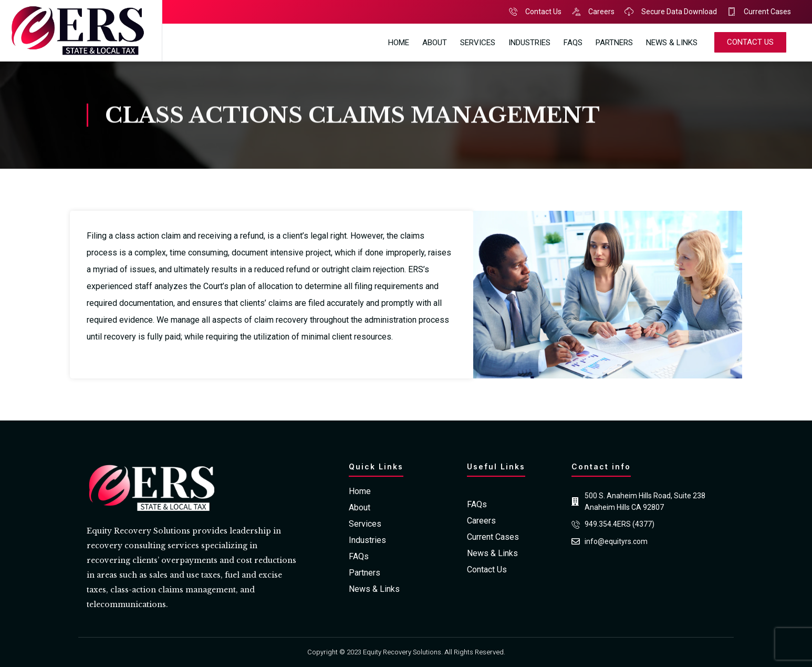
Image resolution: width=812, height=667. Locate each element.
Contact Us (487, 570)
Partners (614, 43)
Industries (529, 43)
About (435, 43)
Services (478, 43)
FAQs (573, 43)
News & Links (672, 43)
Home (399, 43)
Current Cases (493, 537)
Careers (481, 521)
